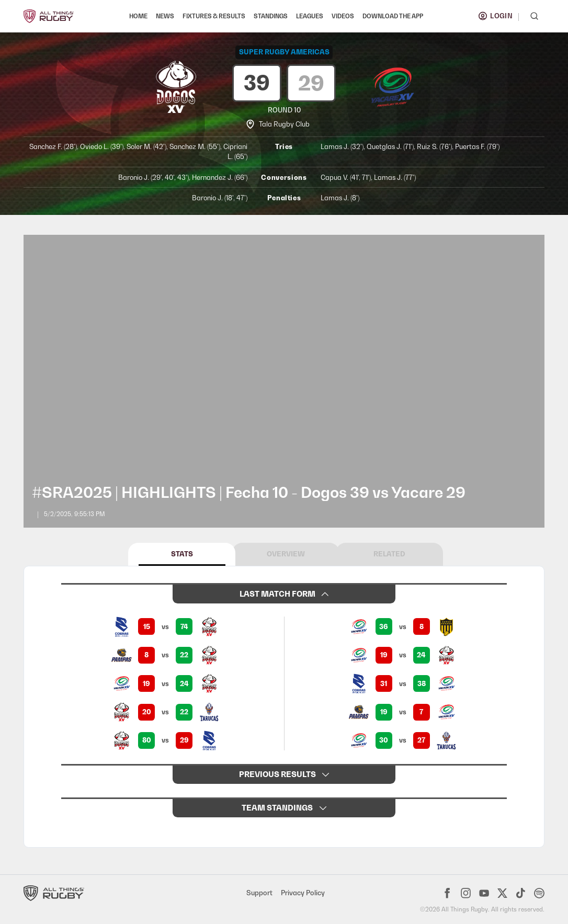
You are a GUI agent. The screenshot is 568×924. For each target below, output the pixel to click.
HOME (138, 16)
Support (259, 893)
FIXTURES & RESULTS (214, 16)
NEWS (165, 16)
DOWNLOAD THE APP (393, 16)
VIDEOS (343, 16)
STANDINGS (271, 16)
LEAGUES (310, 16)
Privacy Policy (303, 893)
